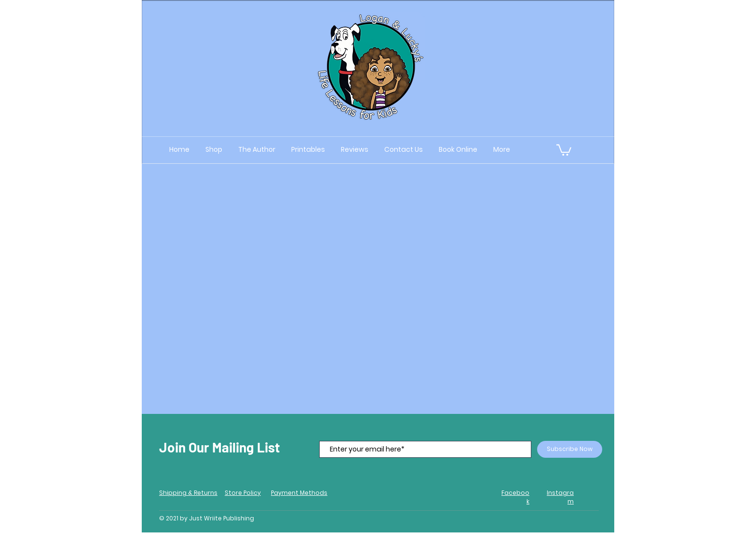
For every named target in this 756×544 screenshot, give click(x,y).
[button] (564, 149)
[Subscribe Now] (570, 449)
